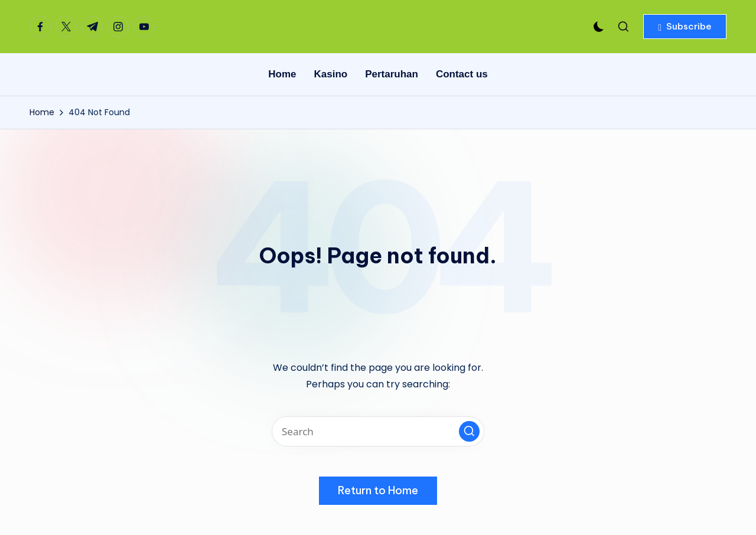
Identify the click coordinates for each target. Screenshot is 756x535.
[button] (685, 27)
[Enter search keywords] (378, 431)
